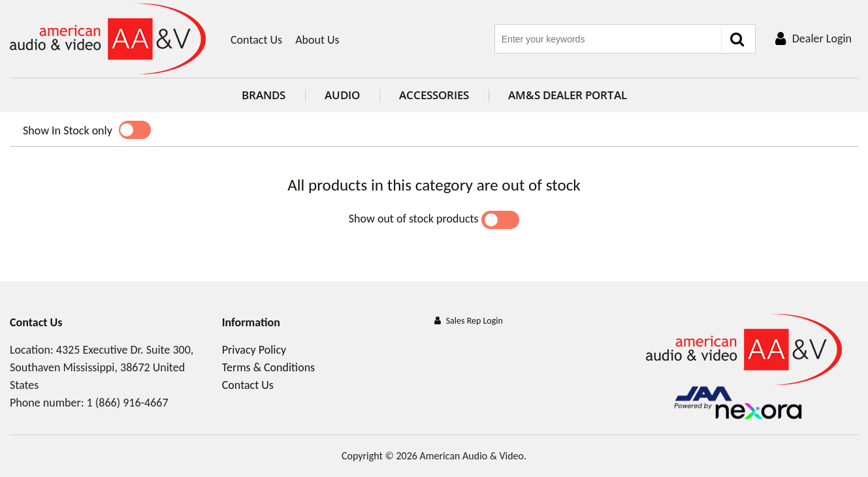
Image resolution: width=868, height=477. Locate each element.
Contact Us (256, 40)
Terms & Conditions (268, 367)
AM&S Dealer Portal (568, 95)
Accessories (434, 95)
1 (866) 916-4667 (128, 403)
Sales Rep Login (474, 321)
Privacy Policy (254, 350)
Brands (264, 95)
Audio (342, 95)
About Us (317, 40)
